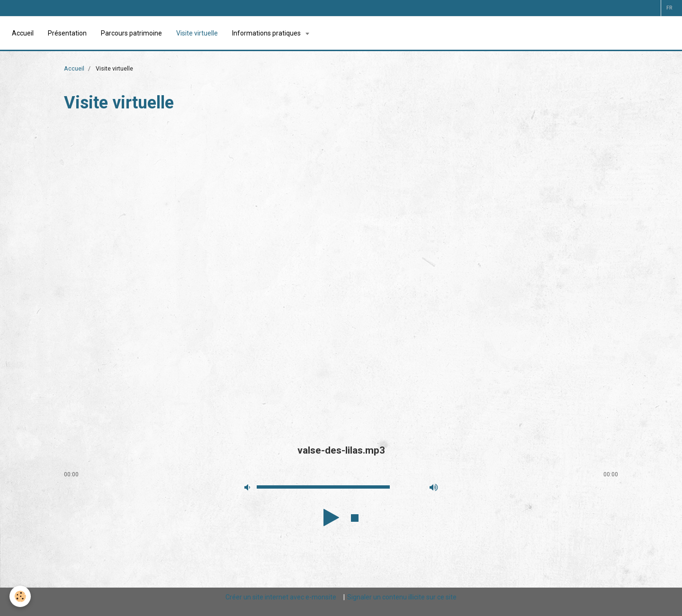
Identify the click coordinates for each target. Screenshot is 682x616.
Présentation (67, 33)
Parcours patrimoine (131, 33)
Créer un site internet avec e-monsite (281, 597)
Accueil (23, 33)
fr (669, 8)
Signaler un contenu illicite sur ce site (402, 597)
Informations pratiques (267, 33)
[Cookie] (20, 596)
